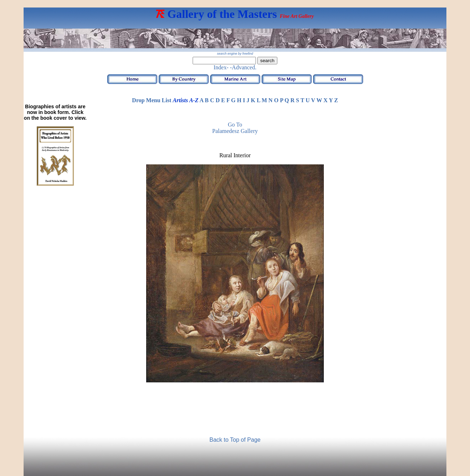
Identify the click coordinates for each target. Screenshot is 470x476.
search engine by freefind (235, 54)
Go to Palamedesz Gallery (235, 128)
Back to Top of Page (235, 440)
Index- (221, 67)
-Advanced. (243, 67)
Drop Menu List (152, 100)
